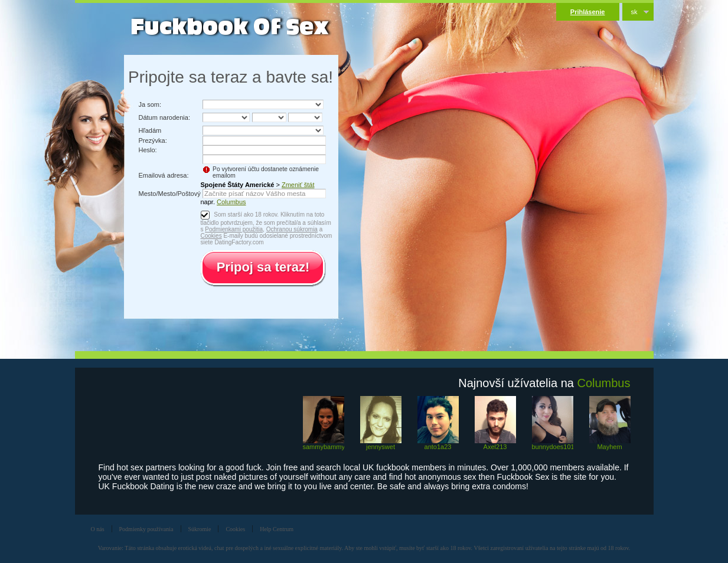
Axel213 (495, 447)
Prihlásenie (588, 12)
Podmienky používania (146, 529)
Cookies (211, 236)
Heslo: (148, 150)
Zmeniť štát (298, 185)
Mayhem (609, 447)
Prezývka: (153, 140)
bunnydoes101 (553, 447)
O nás (98, 529)
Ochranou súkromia (292, 229)
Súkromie (200, 529)
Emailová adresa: (164, 175)
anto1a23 (438, 447)
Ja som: (150, 104)
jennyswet (381, 447)
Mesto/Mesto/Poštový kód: (177, 194)
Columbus (231, 202)
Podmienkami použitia (234, 229)
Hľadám (150, 130)
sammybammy (324, 447)
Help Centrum (277, 529)
